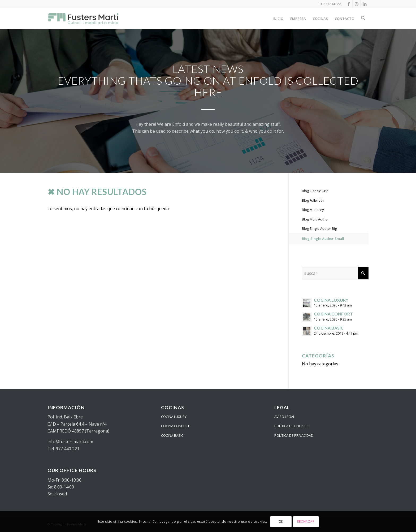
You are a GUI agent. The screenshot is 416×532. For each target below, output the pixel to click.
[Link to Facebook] (348, 4)
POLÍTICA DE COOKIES (291, 426)
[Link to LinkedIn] (365, 4)
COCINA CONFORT (175, 426)
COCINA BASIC (172, 435)
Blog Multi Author (315, 219)
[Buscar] (363, 19)
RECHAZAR (306, 522)
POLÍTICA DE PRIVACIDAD (294, 435)
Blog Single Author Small (323, 239)
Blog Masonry (313, 210)
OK (281, 522)
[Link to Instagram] (356, 4)
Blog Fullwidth (313, 200)
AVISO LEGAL (285, 417)
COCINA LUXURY (174, 417)
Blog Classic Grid (315, 191)
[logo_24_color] (84, 19)
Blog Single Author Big (319, 228)
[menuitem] (279, 19)
